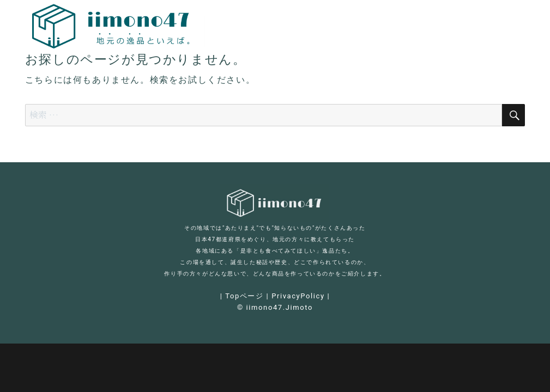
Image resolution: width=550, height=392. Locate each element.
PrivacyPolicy (298, 296)
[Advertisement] (277, 137)
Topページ (244, 296)
